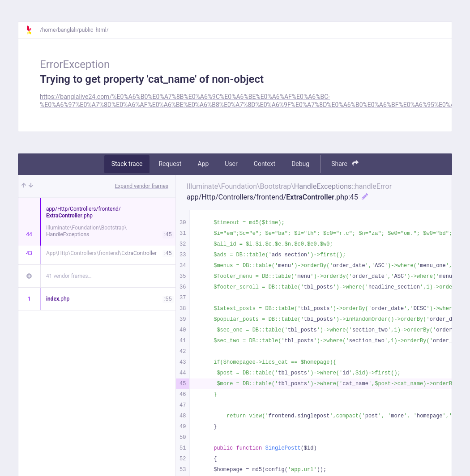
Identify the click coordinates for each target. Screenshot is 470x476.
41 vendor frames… (69, 276)
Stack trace (127, 164)
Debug (300, 164)
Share (345, 164)
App (203, 164)
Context (265, 164)
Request (170, 164)
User (231, 164)
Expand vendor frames (142, 186)
